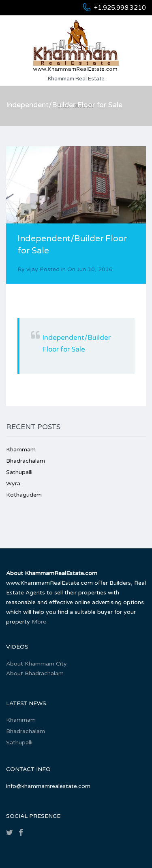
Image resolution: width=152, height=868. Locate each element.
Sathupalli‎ (19, 472)
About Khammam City (36, 664)
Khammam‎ (21, 450)
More (39, 622)
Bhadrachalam (26, 461)
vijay (32, 269)
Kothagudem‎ (24, 495)
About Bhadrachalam (35, 673)
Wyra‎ (13, 484)
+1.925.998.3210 (120, 8)
